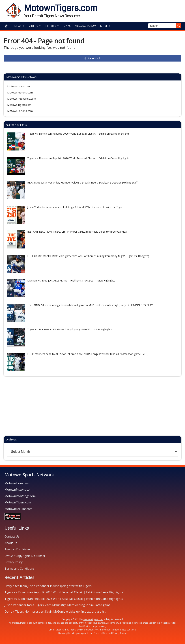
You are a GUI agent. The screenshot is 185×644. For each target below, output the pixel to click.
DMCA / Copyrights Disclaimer (25, 556)
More (106, 26)
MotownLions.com (19, 86)
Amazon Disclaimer (17, 549)
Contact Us (12, 536)
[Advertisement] (140, 10)
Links (67, 26)
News (20, 26)
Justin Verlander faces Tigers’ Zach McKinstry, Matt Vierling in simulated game (57, 605)
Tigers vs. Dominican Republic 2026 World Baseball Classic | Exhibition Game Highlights (64, 592)
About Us (11, 543)
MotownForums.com (20, 111)
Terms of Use (100, 633)
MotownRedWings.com (22, 99)
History (52, 26)
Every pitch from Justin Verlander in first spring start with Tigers (48, 586)
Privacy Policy (14, 562)
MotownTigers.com (61, 8)
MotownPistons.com (20, 92)
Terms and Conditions (20, 569)
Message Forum (85, 26)
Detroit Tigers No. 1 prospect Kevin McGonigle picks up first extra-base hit (55, 612)
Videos (35, 26)
